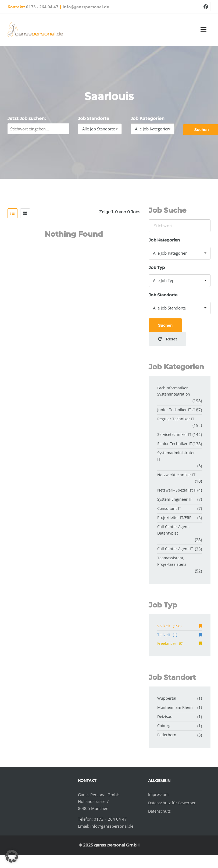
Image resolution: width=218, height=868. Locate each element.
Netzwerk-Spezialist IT (177, 490)
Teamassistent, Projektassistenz (172, 561)
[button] (12, 856)
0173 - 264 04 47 (42, 7)
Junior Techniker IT (174, 410)
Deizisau (165, 716)
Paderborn (167, 735)
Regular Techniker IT (176, 419)
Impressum (158, 794)
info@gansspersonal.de (86, 7)
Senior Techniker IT (175, 444)
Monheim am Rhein (175, 707)
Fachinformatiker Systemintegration (174, 391)
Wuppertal (167, 698)
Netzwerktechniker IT (176, 475)
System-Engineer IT (175, 499)
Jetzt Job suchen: (27, 118)
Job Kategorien (148, 118)
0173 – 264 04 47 (110, 819)
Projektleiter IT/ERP (174, 517)
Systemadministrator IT (176, 456)
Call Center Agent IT (175, 549)
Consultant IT (169, 508)
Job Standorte (94, 118)
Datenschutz (159, 811)
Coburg (164, 726)
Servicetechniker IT (174, 434)
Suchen (165, 325)
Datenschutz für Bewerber (172, 803)
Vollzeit (180, 626)
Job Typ (157, 267)
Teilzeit (180, 635)
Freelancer (180, 643)
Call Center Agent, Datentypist (174, 530)
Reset (167, 339)
